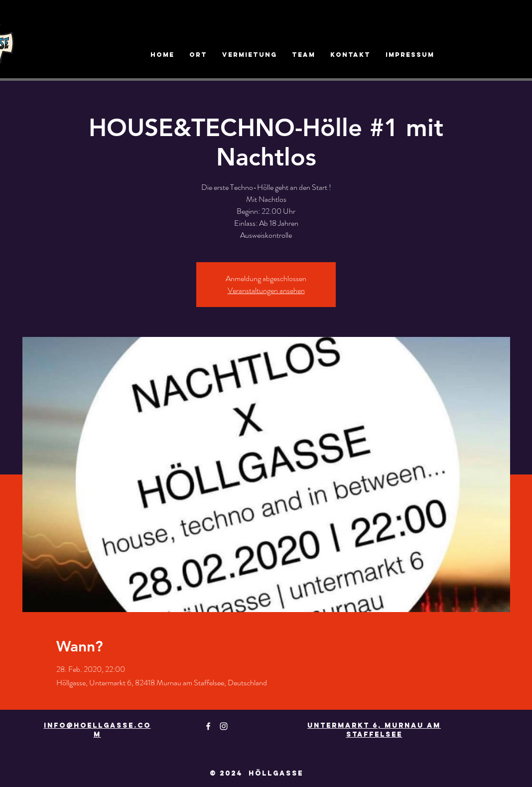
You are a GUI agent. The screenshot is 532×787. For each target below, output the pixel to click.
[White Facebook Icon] (208, 726)
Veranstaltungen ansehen (266, 290)
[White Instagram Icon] (224, 726)
